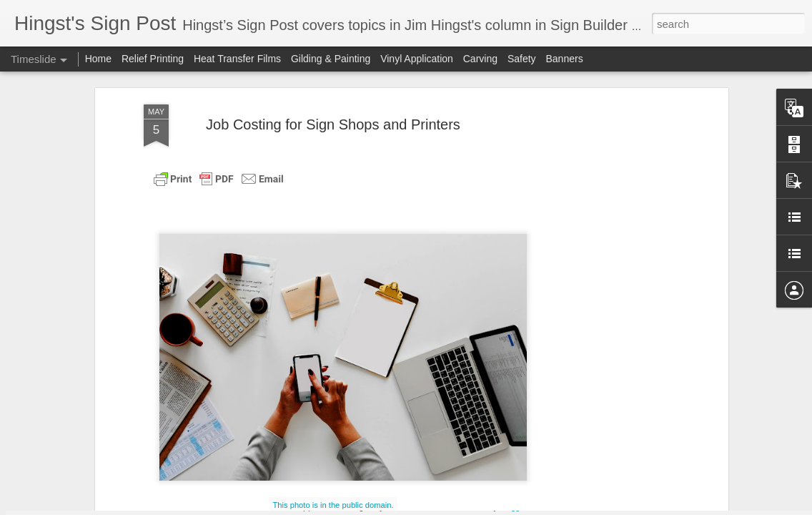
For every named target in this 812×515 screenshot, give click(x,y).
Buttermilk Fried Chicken (601, 406)
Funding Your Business (597, 431)
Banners (564, 59)
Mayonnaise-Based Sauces (607, 381)
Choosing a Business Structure (615, 355)
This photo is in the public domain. (333, 129)
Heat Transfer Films (239, 59)
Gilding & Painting (331, 59)
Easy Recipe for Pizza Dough (611, 280)
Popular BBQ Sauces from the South (628, 330)
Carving (480, 59)
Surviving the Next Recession (612, 305)
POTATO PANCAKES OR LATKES (228, 332)
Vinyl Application (417, 59)
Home (98, 59)
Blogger (513, 507)
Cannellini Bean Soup (594, 456)
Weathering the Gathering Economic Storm (454, 377)
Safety (523, 59)
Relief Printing (153, 59)
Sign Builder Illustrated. (443, 151)
